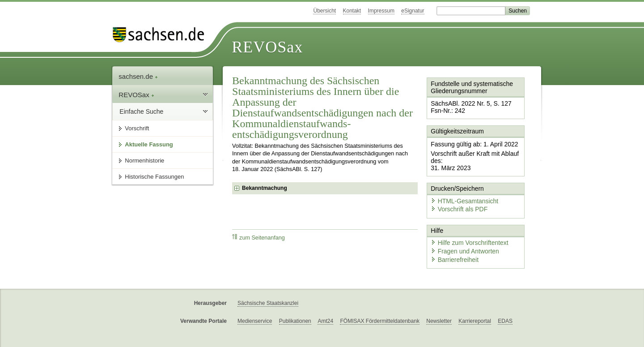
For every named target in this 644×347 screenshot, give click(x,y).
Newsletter (439, 308)
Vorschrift (137, 128)
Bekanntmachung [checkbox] (265, 188)
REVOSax (267, 47)
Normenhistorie (144, 161)
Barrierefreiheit (452, 247)
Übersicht (324, 11)
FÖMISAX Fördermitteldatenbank (379, 308)
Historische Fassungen (154, 177)
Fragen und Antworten (462, 239)
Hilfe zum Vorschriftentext (466, 232)
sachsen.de (138, 76)
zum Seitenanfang (258, 238)
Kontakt (352, 11)
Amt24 (325, 308)
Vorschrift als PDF (456, 200)
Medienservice (255, 308)
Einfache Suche (141, 111)
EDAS (505, 308)
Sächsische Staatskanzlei (268, 290)
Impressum (381, 11)
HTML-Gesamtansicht (461, 193)
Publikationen (295, 308)
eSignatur (413, 11)
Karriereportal (475, 308)
